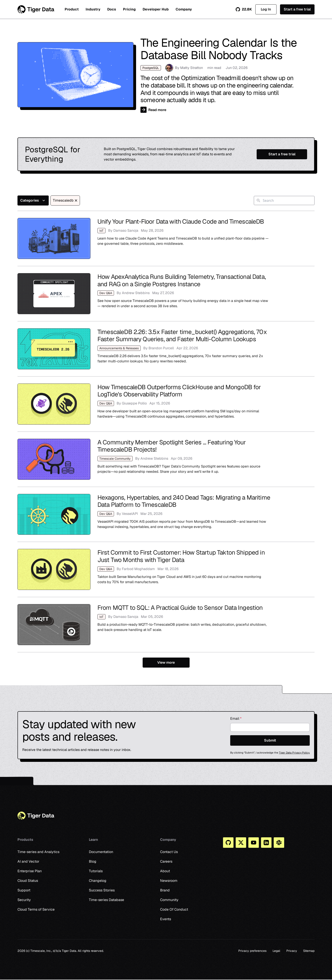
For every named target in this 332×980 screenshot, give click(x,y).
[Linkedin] (266, 843)
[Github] (228, 843)
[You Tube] (254, 843)
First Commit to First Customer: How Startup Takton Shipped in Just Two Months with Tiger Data (166, 569)
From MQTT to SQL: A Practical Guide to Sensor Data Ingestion (166, 625)
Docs (112, 9)
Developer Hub (156, 9)
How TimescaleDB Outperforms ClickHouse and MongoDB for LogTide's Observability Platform (166, 404)
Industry (93, 9)
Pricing (129, 9)
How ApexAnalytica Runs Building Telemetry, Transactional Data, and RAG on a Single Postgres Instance (166, 294)
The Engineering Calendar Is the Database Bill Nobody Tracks (166, 75)
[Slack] (279, 843)
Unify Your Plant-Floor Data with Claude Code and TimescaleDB (166, 238)
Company (184, 9)
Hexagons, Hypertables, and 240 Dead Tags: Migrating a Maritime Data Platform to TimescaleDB (166, 514)
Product (72, 9)
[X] (241, 843)
